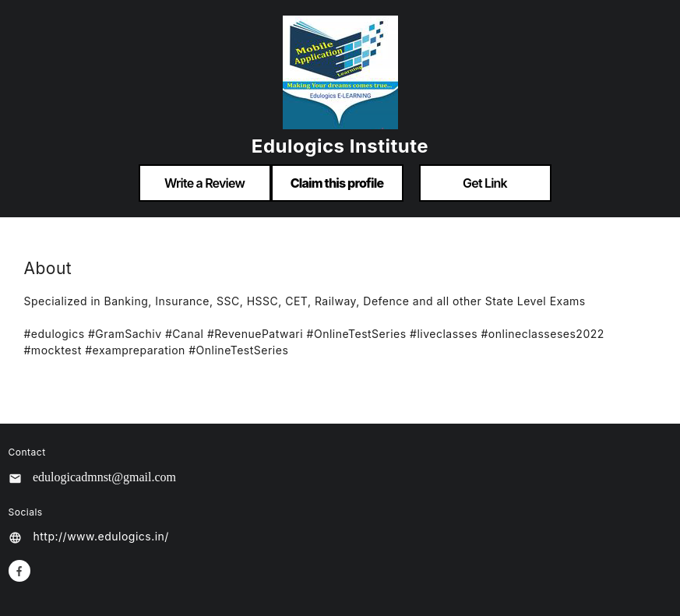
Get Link (485, 183)
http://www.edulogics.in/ (101, 536)
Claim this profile (337, 183)
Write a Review (204, 183)
